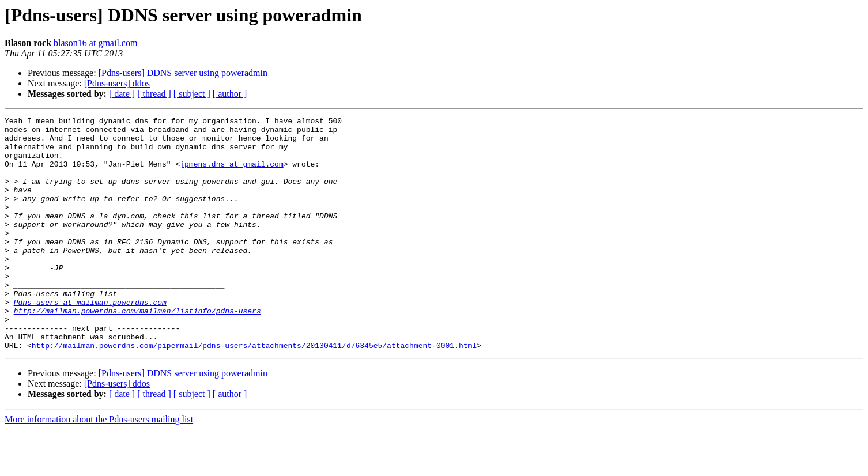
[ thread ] (154, 94)
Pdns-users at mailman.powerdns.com (90, 340)
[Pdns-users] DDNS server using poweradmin (183, 73)
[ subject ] (192, 94)
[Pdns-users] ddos (117, 83)
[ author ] (230, 94)
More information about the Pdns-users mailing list (99, 466)
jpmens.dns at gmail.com (231, 174)
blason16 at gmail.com (95, 43)
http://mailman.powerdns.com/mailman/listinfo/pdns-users (137, 350)
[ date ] (122, 94)
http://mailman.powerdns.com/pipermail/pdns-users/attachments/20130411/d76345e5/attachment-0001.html (254, 392)
